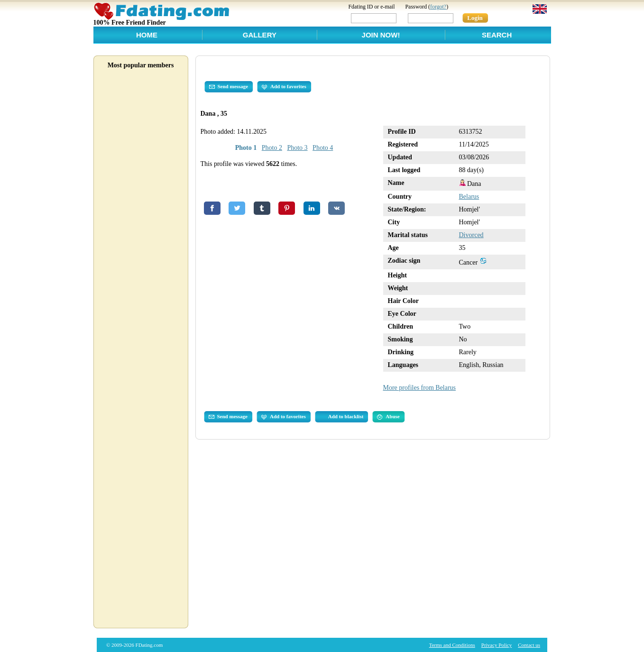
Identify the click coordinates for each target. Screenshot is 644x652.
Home (147, 35)
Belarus (469, 197)
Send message (229, 87)
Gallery (260, 35)
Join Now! (381, 35)
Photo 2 (272, 148)
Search (497, 35)
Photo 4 (323, 148)
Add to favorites (284, 87)
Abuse (388, 417)
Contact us (529, 645)
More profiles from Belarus (420, 388)
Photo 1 (246, 148)
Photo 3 (297, 148)
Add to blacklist (346, 416)
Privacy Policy (497, 645)
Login (475, 18)
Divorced (471, 235)
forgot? (438, 7)
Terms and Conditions (452, 645)
